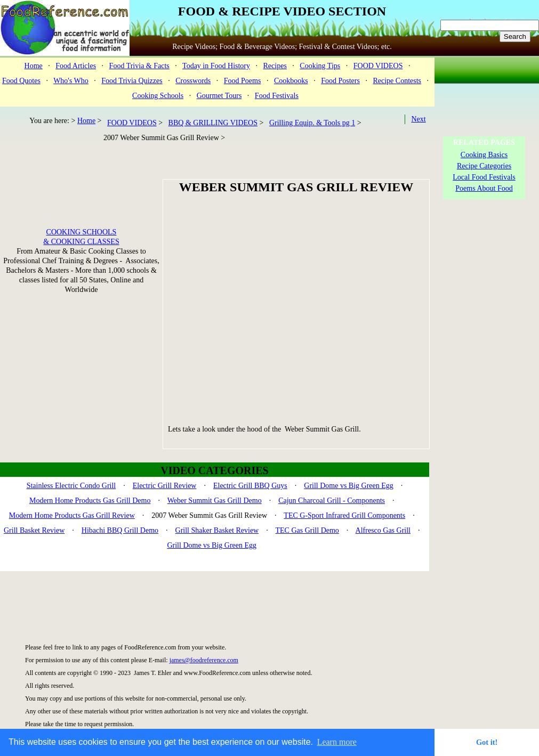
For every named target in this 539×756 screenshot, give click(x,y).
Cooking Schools (158, 96)
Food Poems (243, 81)
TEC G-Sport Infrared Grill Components (344, 515)
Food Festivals (277, 96)
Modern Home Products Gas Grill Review (72, 515)
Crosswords (193, 81)
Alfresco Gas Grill (383, 530)
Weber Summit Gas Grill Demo (215, 501)
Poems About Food (484, 188)
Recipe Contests (397, 81)
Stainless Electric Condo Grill (71, 486)
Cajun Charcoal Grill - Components (332, 501)
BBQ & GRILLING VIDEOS (213, 123)
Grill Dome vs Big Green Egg (349, 486)
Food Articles (76, 66)
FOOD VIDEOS (378, 66)
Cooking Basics (484, 155)
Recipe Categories (484, 166)
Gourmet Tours (219, 96)
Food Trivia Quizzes (132, 81)
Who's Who (71, 81)
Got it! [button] (487, 742)
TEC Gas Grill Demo (307, 530)
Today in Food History (216, 66)
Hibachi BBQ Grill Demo (120, 530)
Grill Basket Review (34, 530)
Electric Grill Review (165, 486)
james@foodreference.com (204, 660)
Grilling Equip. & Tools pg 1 (312, 123)
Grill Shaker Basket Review (217, 530)
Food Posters (340, 81)
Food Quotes (21, 81)
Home (34, 66)
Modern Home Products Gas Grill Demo (90, 501)
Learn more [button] (337, 742)
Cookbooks (291, 81)
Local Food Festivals (484, 177)
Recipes (275, 66)
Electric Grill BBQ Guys (250, 486)
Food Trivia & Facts (139, 66)
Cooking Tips (320, 66)
